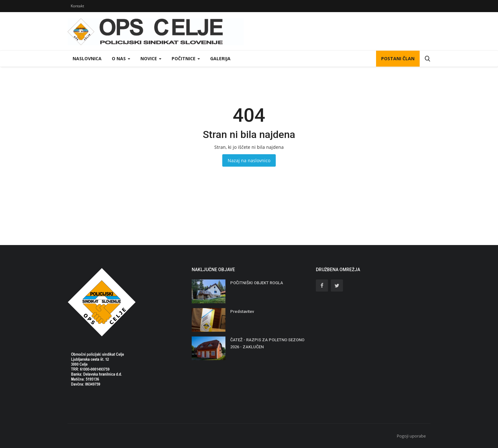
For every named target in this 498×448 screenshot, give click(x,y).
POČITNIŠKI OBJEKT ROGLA (257, 283)
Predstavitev (242, 311)
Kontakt (77, 6)
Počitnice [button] (186, 58)
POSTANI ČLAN (398, 58)
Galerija (220, 58)
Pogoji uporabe (411, 436)
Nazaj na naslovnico (249, 160)
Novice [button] (151, 58)
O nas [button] (121, 58)
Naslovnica (87, 58)
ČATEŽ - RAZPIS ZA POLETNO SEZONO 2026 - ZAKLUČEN (267, 343)
